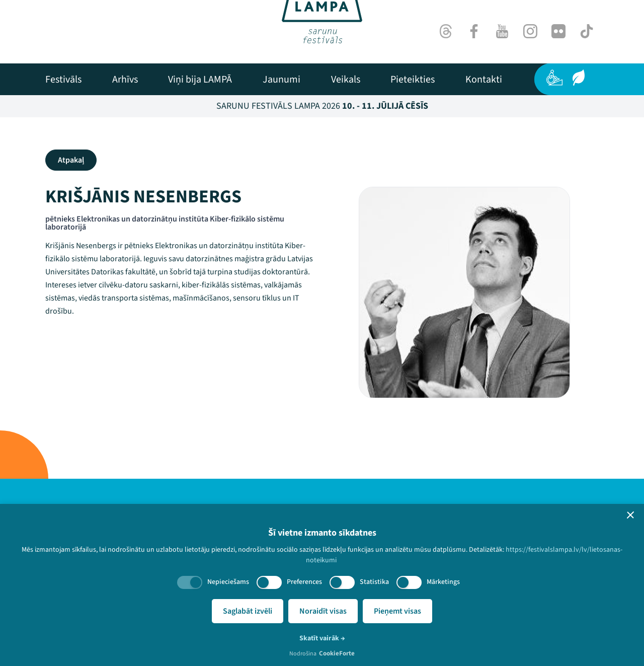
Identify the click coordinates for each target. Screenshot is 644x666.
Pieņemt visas (397, 611)
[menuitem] (63, 80)
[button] (630, 515)
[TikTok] (587, 31)
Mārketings (443, 582)
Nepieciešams (228, 582)
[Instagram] (530, 31)
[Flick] (558, 31)
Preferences (304, 582)
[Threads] (446, 31)
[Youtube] (502, 31)
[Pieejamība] (554, 78)
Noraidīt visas (323, 611)
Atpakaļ (71, 160)
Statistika (374, 582)
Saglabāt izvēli (248, 611)
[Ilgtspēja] (579, 78)
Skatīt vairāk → (322, 638)
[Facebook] (474, 31)
